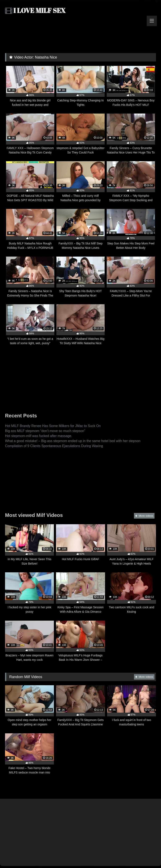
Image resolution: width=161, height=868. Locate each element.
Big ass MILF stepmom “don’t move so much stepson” (45, 431)
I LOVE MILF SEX (35, 10)
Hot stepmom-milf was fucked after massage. (39, 436)
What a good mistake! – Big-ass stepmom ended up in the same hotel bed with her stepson (73, 441)
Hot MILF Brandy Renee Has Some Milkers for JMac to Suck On (53, 426)
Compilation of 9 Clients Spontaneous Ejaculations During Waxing (54, 446)
